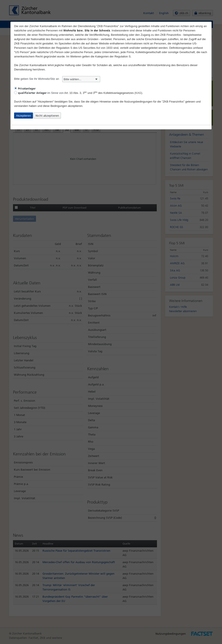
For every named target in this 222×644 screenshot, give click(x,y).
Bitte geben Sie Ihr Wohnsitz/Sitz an (57, 79)
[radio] (16, 88)
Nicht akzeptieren (47, 116)
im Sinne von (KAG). (79, 93)
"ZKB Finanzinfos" (173, 102)
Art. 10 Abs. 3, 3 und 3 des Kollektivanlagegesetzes (99, 93)
